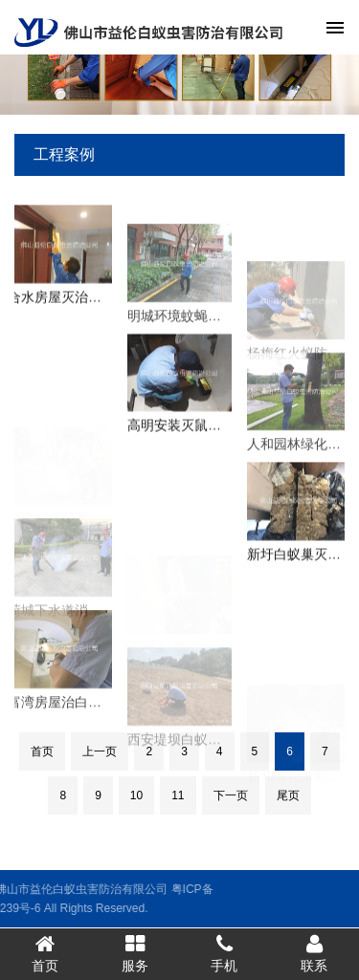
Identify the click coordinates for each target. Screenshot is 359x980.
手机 (225, 953)
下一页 (231, 795)
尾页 (288, 795)
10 (136, 795)
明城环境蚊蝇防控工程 (194, 328)
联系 (314, 953)
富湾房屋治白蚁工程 (68, 714)
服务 (135, 953)
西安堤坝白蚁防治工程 (194, 758)
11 (178, 795)
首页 (42, 751)
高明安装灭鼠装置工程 (194, 431)
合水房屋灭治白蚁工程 (75, 302)
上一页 (100, 751)
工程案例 (64, 154)
